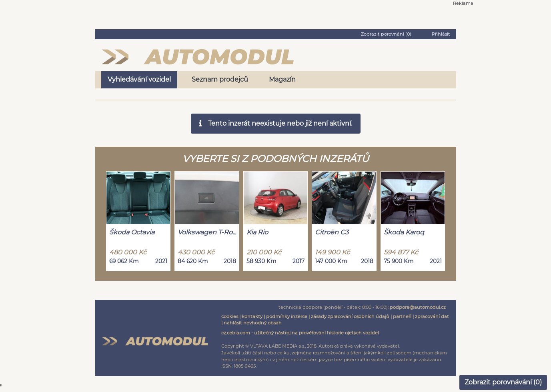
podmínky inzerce (287, 316)
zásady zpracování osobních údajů (350, 316)
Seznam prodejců (220, 79)
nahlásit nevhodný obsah (253, 323)
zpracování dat (432, 316)
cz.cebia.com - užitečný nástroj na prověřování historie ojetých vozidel (300, 333)
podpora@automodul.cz (418, 307)
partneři (402, 316)
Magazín (282, 79)
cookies (230, 316)
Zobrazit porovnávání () (503, 382)
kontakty (252, 316)
